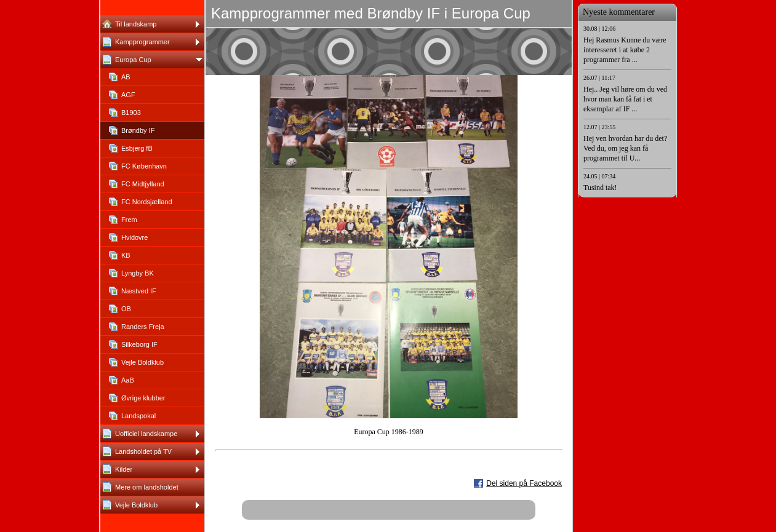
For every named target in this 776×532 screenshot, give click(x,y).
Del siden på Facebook (524, 483)
